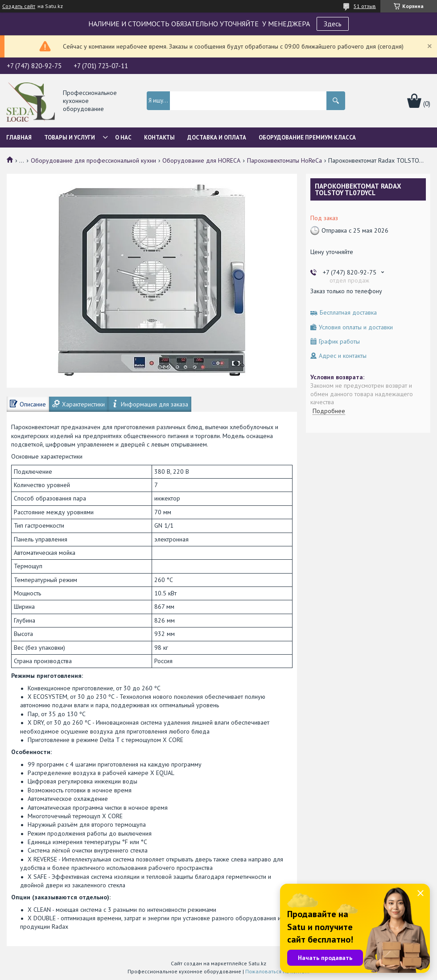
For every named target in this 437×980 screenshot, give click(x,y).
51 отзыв (365, 6)
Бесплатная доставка (348, 313)
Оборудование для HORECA (201, 160)
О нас (123, 137)
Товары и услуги (70, 137)
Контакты (159, 137)
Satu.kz (257, 963)
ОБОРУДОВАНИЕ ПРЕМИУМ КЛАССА (307, 137)
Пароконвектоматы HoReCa (284, 160)
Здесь (333, 24)
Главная (19, 137)
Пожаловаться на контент (278, 971)
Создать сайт (19, 6)
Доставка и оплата (217, 137)
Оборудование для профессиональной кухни (93, 160)
